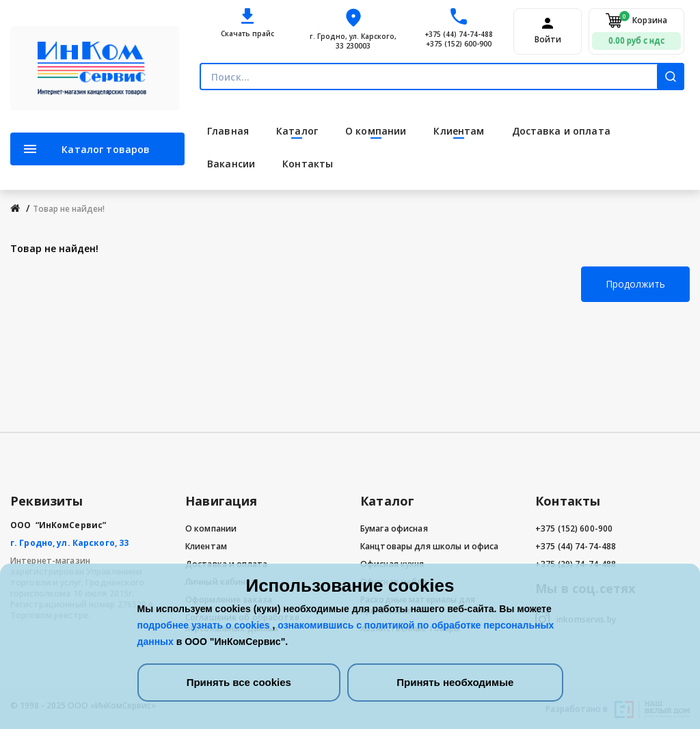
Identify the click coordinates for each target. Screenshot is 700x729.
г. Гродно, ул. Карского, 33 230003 (353, 41)
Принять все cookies (239, 682)
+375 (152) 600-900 (459, 44)
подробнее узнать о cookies (205, 625)
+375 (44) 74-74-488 (459, 34)
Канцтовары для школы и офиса (429, 546)
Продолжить (635, 284)
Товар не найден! (69, 209)
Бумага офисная (394, 528)
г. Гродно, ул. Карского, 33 (69, 543)
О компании (211, 528)
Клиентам (206, 546)
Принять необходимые (455, 682)
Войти (548, 40)
